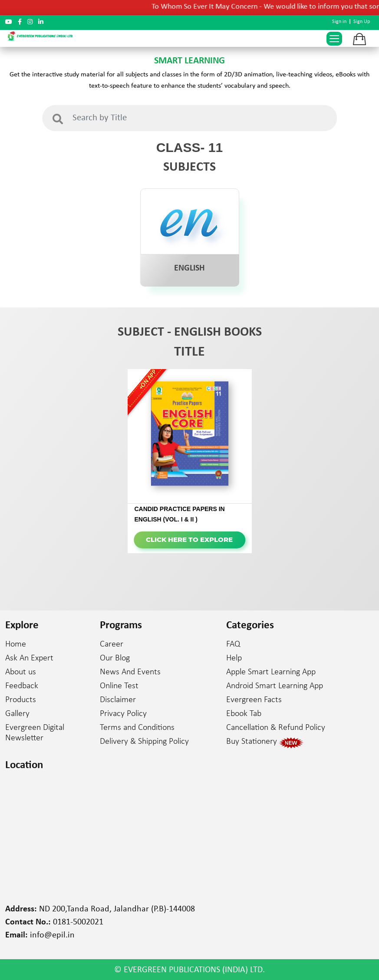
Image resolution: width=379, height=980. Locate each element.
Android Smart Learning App (275, 686)
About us (21, 672)
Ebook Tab (244, 714)
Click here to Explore (189, 539)
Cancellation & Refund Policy (276, 728)
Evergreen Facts (254, 700)
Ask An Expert (29, 658)
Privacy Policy (123, 714)
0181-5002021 (78, 922)
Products (21, 700)
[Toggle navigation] (334, 39)
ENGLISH (189, 268)
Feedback (22, 686)
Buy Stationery (252, 742)
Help (234, 658)
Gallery (17, 714)
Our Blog (115, 658)
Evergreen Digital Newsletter (35, 733)
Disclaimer (118, 700)
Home (16, 644)
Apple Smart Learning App (271, 672)
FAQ (233, 644)
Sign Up (362, 22)
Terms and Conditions (137, 728)
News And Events (130, 672)
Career (112, 644)
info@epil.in (52, 935)
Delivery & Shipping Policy (144, 742)
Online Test (119, 686)
